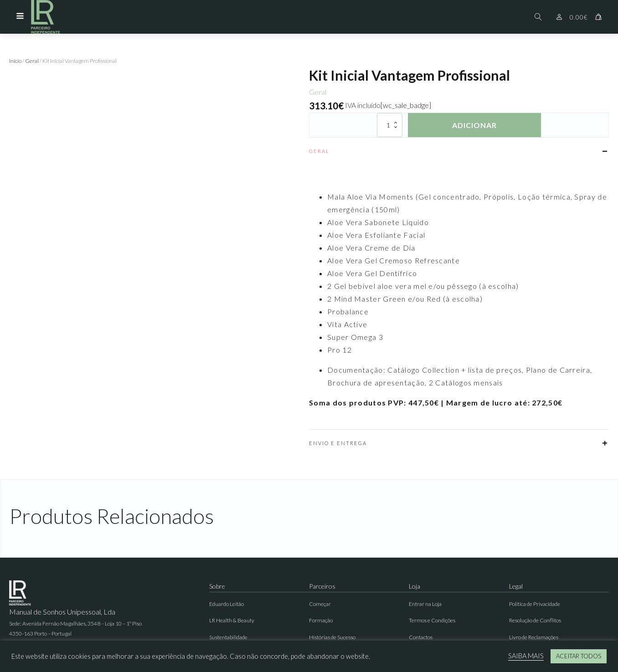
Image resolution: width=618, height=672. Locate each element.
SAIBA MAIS (526, 656)
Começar (320, 604)
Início (15, 61)
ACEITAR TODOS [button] (579, 656)
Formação (321, 620)
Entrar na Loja (425, 604)
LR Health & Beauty (232, 620)
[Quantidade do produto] (390, 125)
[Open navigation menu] (20, 17)
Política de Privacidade (535, 604)
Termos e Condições (432, 620)
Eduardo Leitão (227, 604)
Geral (32, 61)
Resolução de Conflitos (535, 620)
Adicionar (474, 125)
